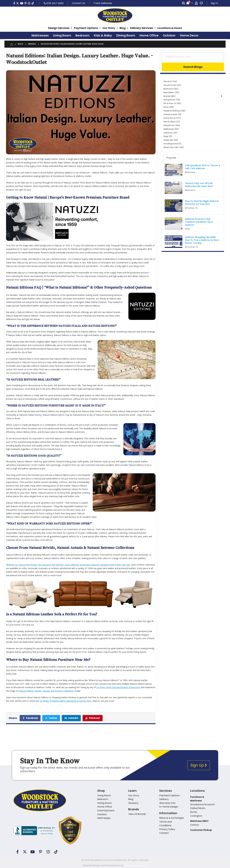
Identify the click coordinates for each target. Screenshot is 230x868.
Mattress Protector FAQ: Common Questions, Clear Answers (199, 222)
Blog (20, 44)
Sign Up (199, 765)
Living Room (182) (172, 125)
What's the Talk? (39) (174, 147)
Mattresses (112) (171, 129)
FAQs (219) (169, 107)
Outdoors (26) (170, 133)
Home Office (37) (172, 122)
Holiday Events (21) (172, 114)
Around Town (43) (172, 85)
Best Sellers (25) (171, 92)
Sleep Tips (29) (171, 140)
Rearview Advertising (136, 865)
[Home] (12, 44)
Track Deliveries (103, 3)
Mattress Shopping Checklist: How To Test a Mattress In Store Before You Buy (202, 240)
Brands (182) (169, 96)
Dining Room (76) (172, 100)
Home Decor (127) (172, 118)
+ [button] (221, 96)
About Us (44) (170, 81)
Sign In (215, 3)
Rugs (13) (168, 136)
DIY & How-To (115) (172, 103)
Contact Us (79, 3)
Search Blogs (193, 67)
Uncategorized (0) (172, 144)
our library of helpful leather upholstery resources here (65, 701)
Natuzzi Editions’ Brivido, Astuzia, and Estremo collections (46, 691)
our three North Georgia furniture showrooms (118, 687)
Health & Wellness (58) (174, 111)
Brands (32, 44)
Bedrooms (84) (171, 89)
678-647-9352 (54, 3)
